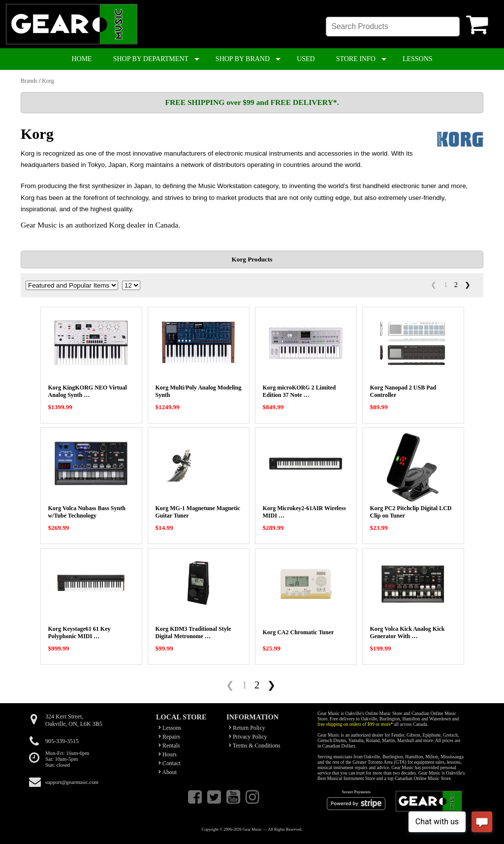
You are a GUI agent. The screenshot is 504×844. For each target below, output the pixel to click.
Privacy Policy (248, 737)
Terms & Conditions (255, 746)
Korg (48, 81)
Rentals (169, 746)
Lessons (170, 728)
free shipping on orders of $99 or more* (355, 724)
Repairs (169, 737)
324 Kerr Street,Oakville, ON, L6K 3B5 (74, 720)
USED (306, 59)
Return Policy (247, 728)
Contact (170, 763)
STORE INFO (356, 59)
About (168, 772)
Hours (168, 754)
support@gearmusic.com (72, 782)
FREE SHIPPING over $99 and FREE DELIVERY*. (252, 102)
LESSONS (418, 59)
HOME (81, 59)
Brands (29, 81)
